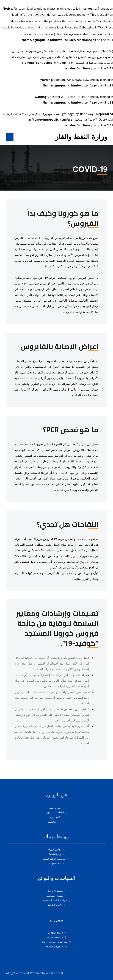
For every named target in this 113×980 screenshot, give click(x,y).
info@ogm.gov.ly (56, 947)
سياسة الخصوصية (56, 896)
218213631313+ (57, 933)
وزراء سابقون (56, 822)
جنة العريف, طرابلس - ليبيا (56, 942)
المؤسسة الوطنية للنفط (56, 859)
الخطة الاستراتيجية (57, 812)
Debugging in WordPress (96, 28)
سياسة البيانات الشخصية (57, 900)
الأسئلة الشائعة (57, 905)
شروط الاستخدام (56, 891)
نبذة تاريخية (56, 808)
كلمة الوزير (56, 817)
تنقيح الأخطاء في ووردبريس (56, 57)
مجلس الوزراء (56, 849)
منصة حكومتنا (57, 863)
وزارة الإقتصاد (56, 854)
